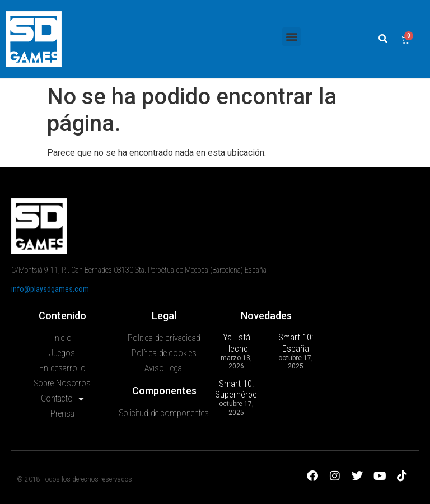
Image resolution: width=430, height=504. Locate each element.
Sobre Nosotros (62, 383)
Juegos (62, 353)
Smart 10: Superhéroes (238, 389)
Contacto (62, 399)
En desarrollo (62, 368)
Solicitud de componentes (164, 413)
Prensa (62, 414)
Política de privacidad (164, 338)
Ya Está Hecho (237, 343)
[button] (291, 37)
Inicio (62, 338)
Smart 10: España (296, 343)
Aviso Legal (164, 368)
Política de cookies (164, 353)
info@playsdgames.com (50, 289)
